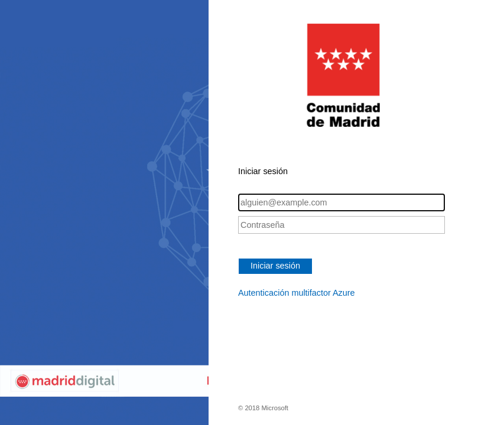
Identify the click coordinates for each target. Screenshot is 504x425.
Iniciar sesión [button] (275, 266)
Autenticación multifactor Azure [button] (297, 293)
